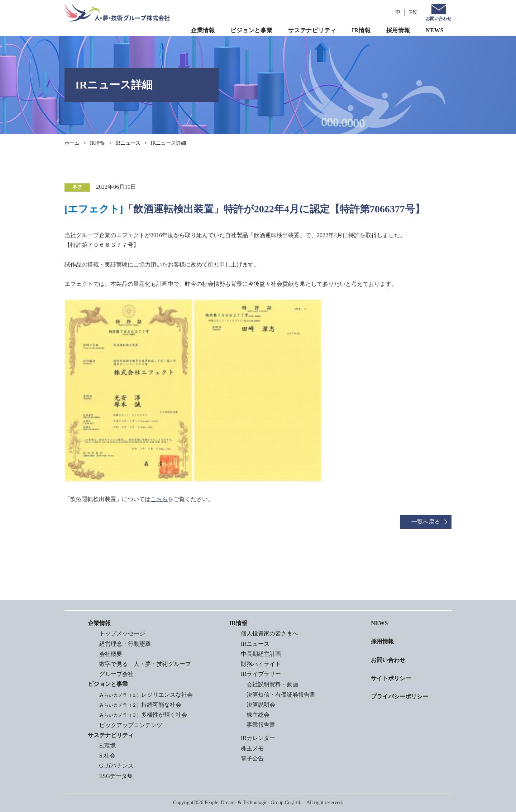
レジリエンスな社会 (146, 695)
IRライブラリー (261, 674)
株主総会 (258, 715)
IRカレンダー (258, 738)
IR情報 (361, 30)
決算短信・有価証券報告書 (281, 695)
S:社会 (107, 756)
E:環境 (107, 746)
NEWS (435, 30)
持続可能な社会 (140, 705)
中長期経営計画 (261, 654)
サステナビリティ (312, 30)
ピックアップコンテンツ (131, 725)
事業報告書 (261, 725)
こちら (159, 499)
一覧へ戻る (426, 522)
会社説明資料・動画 (272, 684)
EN (413, 12)
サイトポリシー (391, 678)
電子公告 (252, 758)
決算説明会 (261, 705)
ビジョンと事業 (252, 30)
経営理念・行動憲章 (125, 644)
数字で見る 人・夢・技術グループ (145, 664)
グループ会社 (116, 674)
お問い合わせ (439, 19)
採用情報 (398, 30)
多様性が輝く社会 (143, 715)
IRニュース (128, 143)
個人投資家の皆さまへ (269, 633)
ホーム (72, 143)
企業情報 (203, 30)
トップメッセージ (122, 633)
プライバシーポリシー (400, 696)
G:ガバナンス (116, 766)
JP (398, 12)
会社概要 (111, 654)
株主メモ (252, 748)
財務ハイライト (261, 664)
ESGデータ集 (116, 776)
